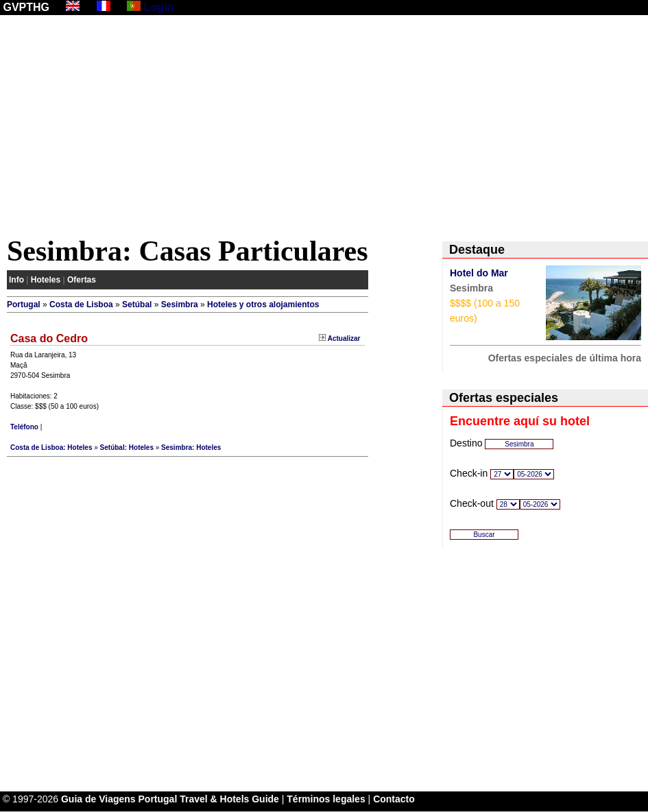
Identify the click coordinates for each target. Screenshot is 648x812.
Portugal (24, 304)
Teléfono (24, 427)
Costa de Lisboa (81, 304)
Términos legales (326, 799)
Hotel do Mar (479, 273)
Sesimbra (180, 304)
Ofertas (82, 280)
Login (159, 7)
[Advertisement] (324, 128)
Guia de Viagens (98, 799)
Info (16, 280)
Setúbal (137, 304)
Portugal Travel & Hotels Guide (209, 799)
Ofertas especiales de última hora (565, 358)
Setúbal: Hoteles (127, 447)
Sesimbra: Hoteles (191, 447)
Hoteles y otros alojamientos (263, 304)
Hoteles (46, 280)
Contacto (394, 799)
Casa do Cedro (49, 338)
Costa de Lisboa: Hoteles (51, 447)
